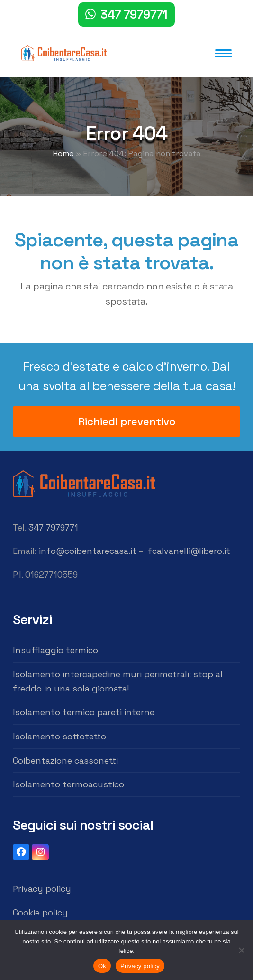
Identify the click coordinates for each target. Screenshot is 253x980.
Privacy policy (42, 889)
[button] (223, 53)
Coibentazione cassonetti (65, 761)
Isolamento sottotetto (59, 736)
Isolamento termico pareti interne (84, 712)
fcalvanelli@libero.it (189, 551)
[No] (241, 950)
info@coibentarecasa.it (88, 551)
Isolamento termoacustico (68, 784)
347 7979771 (134, 14)
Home (63, 154)
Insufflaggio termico (55, 650)
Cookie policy (40, 912)
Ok (102, 966)
